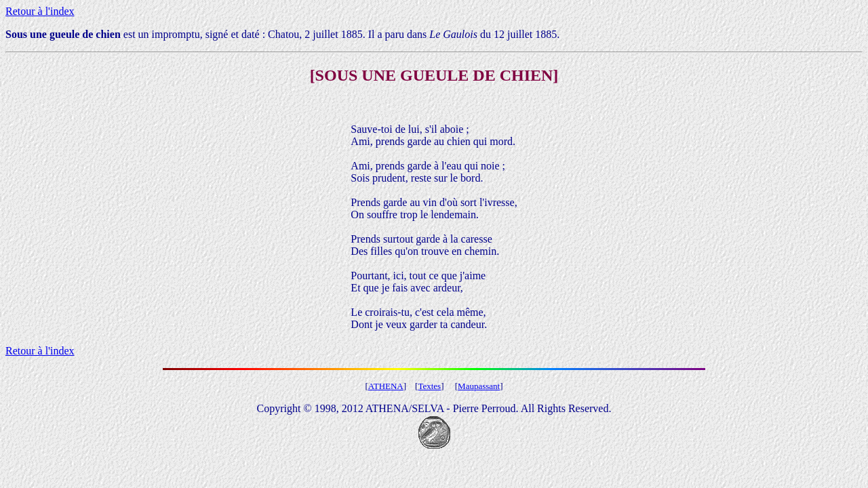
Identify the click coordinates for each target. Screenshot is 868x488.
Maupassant (479, 386)
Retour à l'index (40, 11)
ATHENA (386, 386)
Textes (429, 386)
